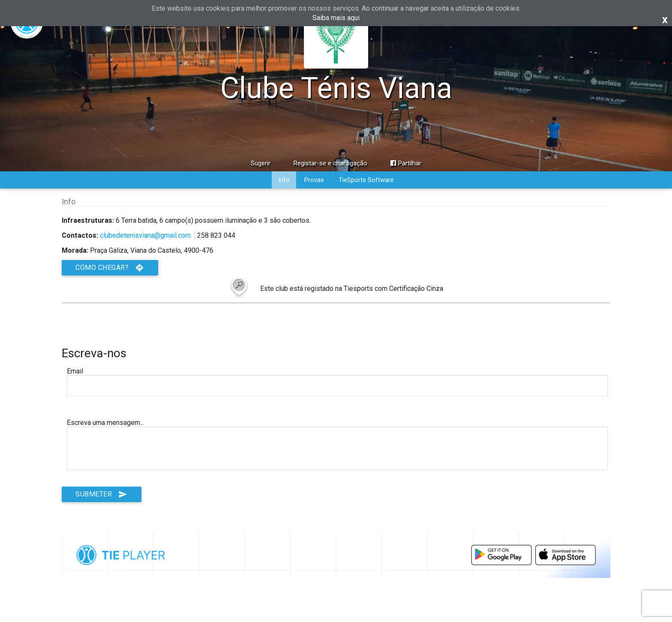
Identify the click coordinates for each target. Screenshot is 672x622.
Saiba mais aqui (336, 18)
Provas (314, 180)
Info (284, 180)
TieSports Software (366, 180)
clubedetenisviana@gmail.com (145, 235)
